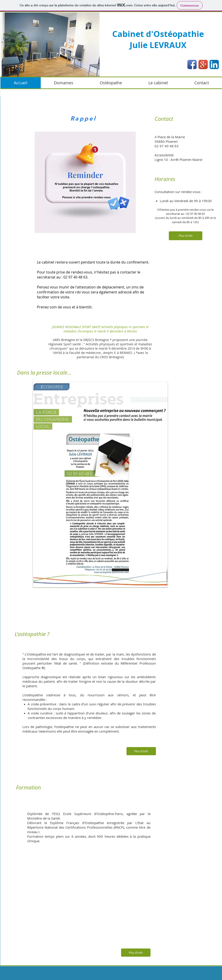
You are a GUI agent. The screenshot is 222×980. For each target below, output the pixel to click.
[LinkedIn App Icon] (214, 64)
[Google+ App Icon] (203, 64)
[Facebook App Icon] (192, 64)
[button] (51, 45)
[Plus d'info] (186, 236)
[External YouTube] (96, 899)
